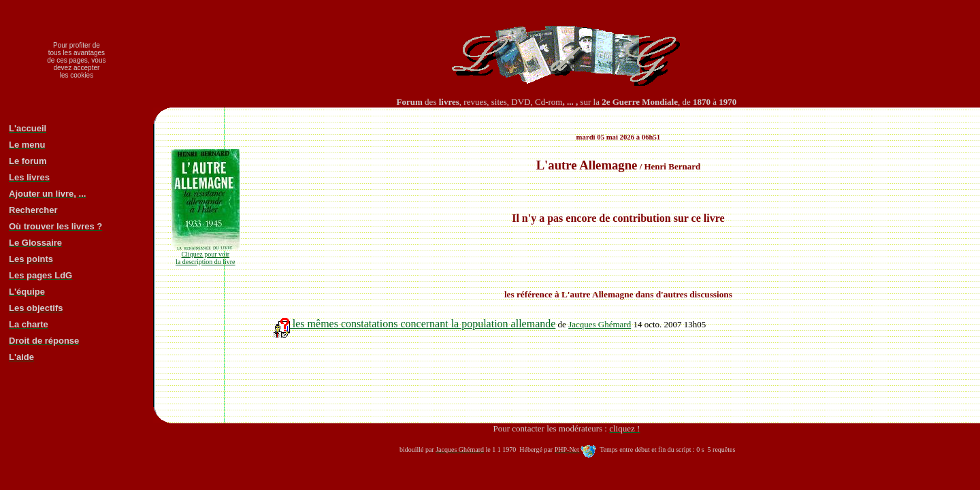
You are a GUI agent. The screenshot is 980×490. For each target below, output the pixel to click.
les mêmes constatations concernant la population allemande (415, 324)
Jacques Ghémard (600, 324)
